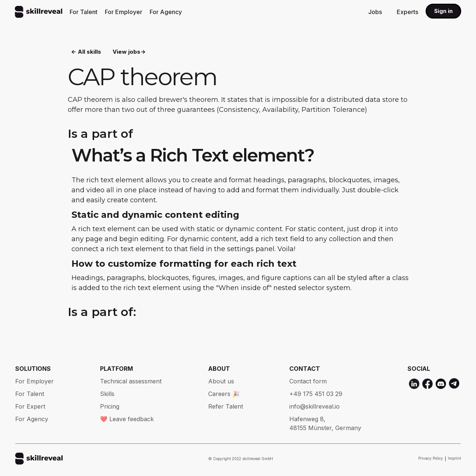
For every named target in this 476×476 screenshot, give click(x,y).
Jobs (375, 12)
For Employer (124, 12)
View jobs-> (129, 52)
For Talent (84, 12)
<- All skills (86, 52)
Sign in (443, 11)
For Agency (166, 12)
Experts (407, 12)
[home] (39, 12)
